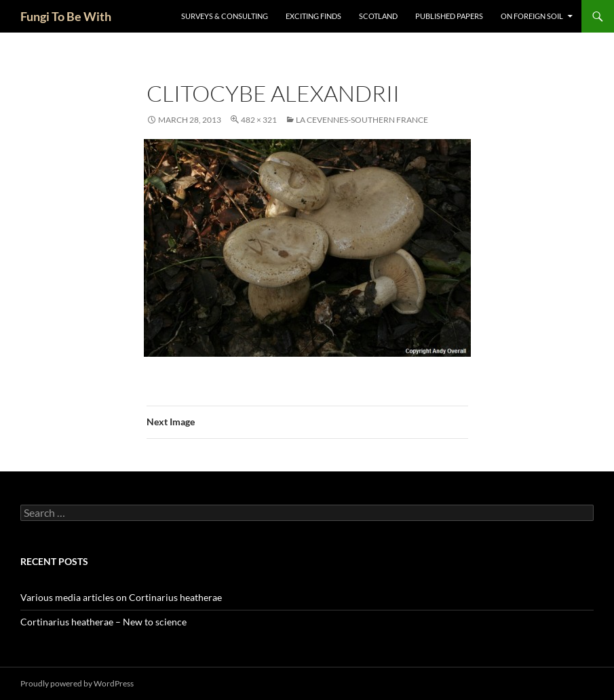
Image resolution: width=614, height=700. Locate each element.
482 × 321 (259, 120)
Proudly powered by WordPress (77, 683)
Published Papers (449, 16)
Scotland (378, 16)
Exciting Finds (313, 16)
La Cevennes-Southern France (362, 120)
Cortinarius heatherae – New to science (103, 622)
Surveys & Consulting (225, 16)
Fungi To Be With (66, 16)
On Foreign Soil (532, 16)
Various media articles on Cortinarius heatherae (121, 597)
